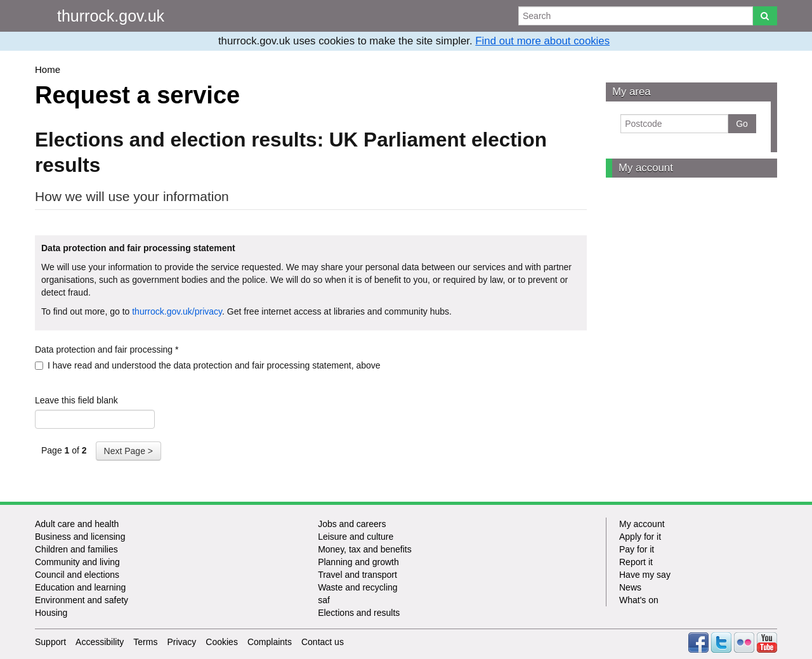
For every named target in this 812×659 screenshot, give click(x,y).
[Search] (765, 16)
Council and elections (77, 575)
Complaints (270, 642)
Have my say (645, 575)
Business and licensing (80, 537)
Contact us (323, 642)
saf (324, 600)
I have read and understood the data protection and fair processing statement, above (208, 365)
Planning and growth (358, 562)
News (630, 587)
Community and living (77, 562)
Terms (145, 642)
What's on (639, 600)
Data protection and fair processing (107, 349)
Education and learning (80, 587)
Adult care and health (77, 524)
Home (48, 69)
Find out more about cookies (542, 41)
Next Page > (128, 451)
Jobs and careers (352, 524)
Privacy (181, 642)
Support (50, 642)
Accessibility (100, 642)
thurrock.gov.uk (111, 16)
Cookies (222, 642)
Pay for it (637, 549)
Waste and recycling (358, 587)
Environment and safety (82, 600)
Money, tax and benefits (365, 549)
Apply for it (640, 537)
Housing (51, 613)
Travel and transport (357, 575)
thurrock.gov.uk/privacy (177, 311)
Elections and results (359, 613)
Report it (636, 562)
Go (742, 124)
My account (646, 168)
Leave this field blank (76, 400)
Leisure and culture (356, 537)
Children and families (76, 549)
